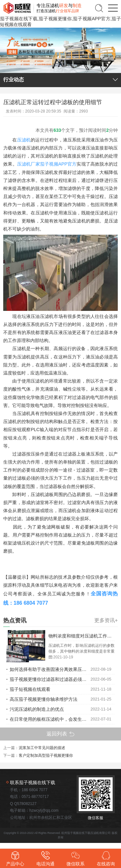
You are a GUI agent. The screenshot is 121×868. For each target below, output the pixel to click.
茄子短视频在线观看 (30, 689)
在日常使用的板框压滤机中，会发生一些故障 (50, 719)
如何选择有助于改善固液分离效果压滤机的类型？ (50, 669)
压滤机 (24, 140)
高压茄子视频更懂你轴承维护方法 (44, 699)
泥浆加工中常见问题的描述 (42, 748)
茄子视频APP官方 (58, 164)
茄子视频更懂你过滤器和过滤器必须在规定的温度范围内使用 (50, 679)
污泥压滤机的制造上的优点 (37, 709)
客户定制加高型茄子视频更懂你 (46, 755)
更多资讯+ (106, 620)
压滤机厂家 (29, 164)
